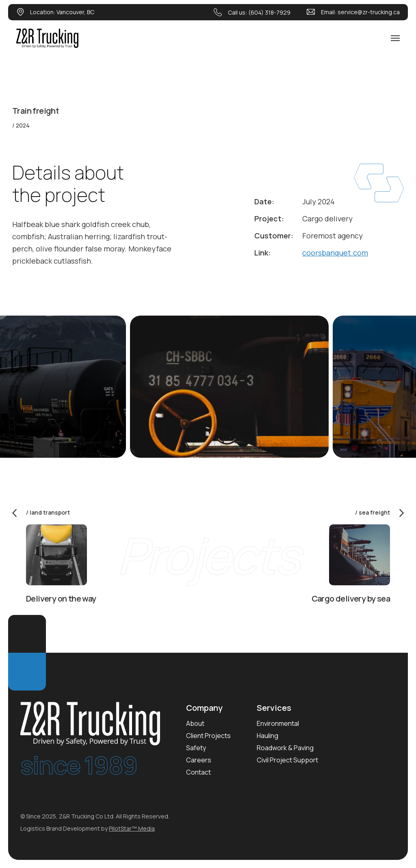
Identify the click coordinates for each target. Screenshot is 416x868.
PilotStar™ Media (132, 828)
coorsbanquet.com (335, 253)
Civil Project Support (287, 760)
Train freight (36, 111)
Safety (196, 748)
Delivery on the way (61, 599)
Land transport (50, 512)
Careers (199, 760)
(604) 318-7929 (269, 12)
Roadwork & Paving (285, 748)
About (195, 723)
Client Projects (208, 736)
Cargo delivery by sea (351, 599)
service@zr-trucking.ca (369, 12)
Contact (198, 772)
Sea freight (374, 512)
